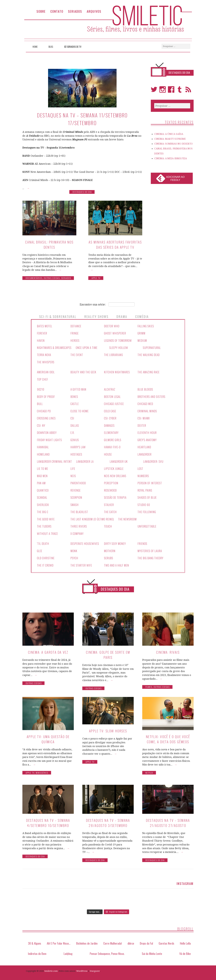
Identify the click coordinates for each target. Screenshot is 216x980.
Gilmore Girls (113, 439)
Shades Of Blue (147, 496)
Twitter (154, 91)
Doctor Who (112, 326)
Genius (75, 439)
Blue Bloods (145, 389)
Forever (42, 333)
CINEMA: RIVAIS (168, 650)
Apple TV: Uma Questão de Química (48, 737)
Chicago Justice (114, 403)
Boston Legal (113, 396)
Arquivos (94, 11)
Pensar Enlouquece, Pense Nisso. (107, 951)
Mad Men (43, 475)
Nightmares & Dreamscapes (55, 347)
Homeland (43, 453)
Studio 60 (144, 503)
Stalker (109, 503)
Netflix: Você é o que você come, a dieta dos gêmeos (168, 737)
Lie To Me (43, 467)
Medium (142, 340)
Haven (41, 340)
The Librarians (114, 355)
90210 (41, 389)
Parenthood (78, 482)
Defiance (76, 326)
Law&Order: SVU (154, 460)
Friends (142, 542)
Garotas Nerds (166, 941)
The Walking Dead (149, 355)
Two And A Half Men (117, 563)
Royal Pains (145, 489)
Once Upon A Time (88, 347)
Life (73, 467)
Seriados (75, 11)
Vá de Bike (185, 951)
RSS (188, 91)
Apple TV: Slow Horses (108, 729)
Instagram (163, 91)
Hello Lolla (185, 941)
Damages (110, 425)
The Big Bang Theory (151, 556)
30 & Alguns (35, 941)
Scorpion (76, 496)
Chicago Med (146, 403)
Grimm (142, 333)
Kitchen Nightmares (117, 372)
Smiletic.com (51, 969)
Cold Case (110, 410)
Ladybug (68, 951)
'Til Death (43, 542)
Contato (57, 11)
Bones (74, 396)
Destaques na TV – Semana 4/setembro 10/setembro (48, 821)
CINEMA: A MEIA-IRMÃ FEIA (171, 158)
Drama (122, 316)
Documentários (34, 278)
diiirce (131, 941)
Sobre (41, 11)
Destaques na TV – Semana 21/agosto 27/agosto (168, 821)
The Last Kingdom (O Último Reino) (93, 517)
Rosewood (110, 489)
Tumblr (180, 91)
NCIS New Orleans (115, 475)
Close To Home (80, 410)
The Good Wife (46, 517)
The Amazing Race (149, 372)
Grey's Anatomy (147, 439)
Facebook (171, 91)
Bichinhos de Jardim (87, 941)
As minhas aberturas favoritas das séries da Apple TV (115, 245)
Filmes (149, 685)
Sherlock (43, 503)
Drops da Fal (146, 941)
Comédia (142, 316)
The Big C (43, 510)
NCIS (73, 475)
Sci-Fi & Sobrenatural (58, 316)
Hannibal (43, 446)
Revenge (76, 489)
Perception (111, 482)
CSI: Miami (144, 417)
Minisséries (42, 770)
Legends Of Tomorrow (118, 340)
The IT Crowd (45, 563)
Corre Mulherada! (113, 941)
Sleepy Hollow (120, 347)
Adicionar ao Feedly (175, 179)
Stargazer (95, 969)
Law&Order (145, 453)
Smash (75, 503)
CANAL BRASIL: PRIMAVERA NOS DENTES (49, 245)
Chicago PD (44, 410)
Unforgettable (147, 525)
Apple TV (96, 278)
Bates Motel (45, 326)
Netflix (149, 770)
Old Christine (46, 556)
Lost (140, 467)
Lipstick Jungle (114, 467)
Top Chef (43, 379)
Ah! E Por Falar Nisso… (59, 941)
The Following (147, 510)
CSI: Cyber (110, 417)
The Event (77, 355)
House (108, 453)
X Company (77, 532)
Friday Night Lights (50, 439)
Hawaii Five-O (112, 446)
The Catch (111, 510)
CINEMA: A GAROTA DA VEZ (48, 650)
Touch (108, 525)
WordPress (82, 969)
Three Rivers (79, 525)
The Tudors (44, 525)
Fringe (75, 333)
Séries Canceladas (52, 587)
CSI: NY (41, 425)
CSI (72, 417)
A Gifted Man (79, 389)
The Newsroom (129, 517)
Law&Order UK (119, 460)
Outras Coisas (52, 278)
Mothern (110, 549)
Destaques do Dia (82, 192)
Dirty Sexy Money (115, 542)
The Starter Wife (82, 563)
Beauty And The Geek (84, 372)
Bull (40, 403)
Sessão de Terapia (115, 496)
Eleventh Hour (147, 432)
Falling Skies (146, 326)
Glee (40, 549)
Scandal (42, 496)
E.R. (73, 432)
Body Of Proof (46, 396)
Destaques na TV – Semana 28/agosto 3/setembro (108, 821)
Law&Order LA (86, 460)
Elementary (111, 432)
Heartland (145, 446)
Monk (74, 549)
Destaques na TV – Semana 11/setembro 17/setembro (82, 119)
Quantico (43, 489)
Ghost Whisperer (115, 333)
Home (35, 47)
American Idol (46, 372)
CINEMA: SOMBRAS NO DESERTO (173, 144)
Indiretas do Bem (37, 951)
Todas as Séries (162, 587)
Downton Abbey (47, 432)
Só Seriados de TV (73, 47)
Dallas (75, 425)
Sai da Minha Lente (152, 951)
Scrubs (109, 556)
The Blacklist (79, 510)
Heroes (75, 340)
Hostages (77, 453)
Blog (51, 47)
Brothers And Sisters (152, 396)
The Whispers (46, 362)
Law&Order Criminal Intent (55, 460)
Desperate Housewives (85, 542)
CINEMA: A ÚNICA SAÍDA (169, 134)
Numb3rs (143, 475)
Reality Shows (96, 316)
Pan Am (42, 482)
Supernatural (153, 347)
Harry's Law (78, 446)
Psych (74, 556)
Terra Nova (44, 355)
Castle (75, 403)
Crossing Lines (46, 417)
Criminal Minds (147, 410)
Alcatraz (110, 389)
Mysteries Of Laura (150, 549)
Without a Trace (48, 532)
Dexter (142, 425)
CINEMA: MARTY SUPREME (170, 139)
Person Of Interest (150, 482)
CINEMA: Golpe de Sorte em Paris (108, 653)
